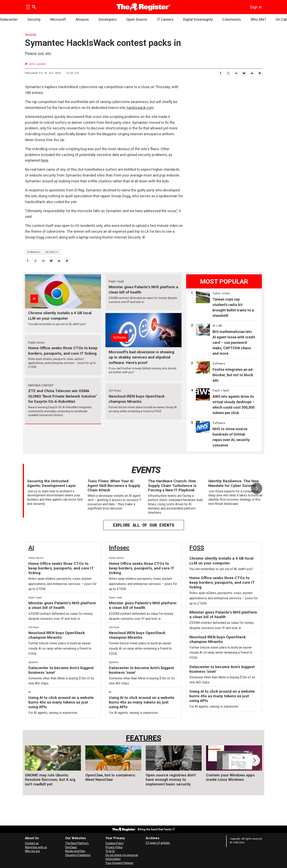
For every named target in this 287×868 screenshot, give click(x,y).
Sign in (256, 7)
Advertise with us (36, 847)
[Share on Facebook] (220, 72)
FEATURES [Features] (144, 738)
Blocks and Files (75, 851)
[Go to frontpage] (144, 7)
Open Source (137, 19)
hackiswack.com (140, 108)
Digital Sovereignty (198, 19)
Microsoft (58, 19)
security (52, 252)
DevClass (71, 847)
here (45, 160)
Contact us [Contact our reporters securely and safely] (32, 843)
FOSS (197, 548)
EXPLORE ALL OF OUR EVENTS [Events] (144, 525)
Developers (108, 19)
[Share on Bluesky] (244, 72)
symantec (34, 252)
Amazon (82, 19)
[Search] (34, 7)
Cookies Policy (115, 843)
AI (31, 548)
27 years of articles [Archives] (158, 843)
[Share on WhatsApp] (260, 72)
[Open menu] (28, 7)
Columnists (232, 19)
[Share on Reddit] (252, 72)
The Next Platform (77, 843)
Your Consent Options (119, 863)
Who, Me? (258, 19)
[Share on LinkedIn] (236, 72)
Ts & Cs (110, 851)
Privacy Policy (114, 847)
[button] (257, 488)
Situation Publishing (78, 855)
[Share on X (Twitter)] (228, 72)
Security (34, 19)
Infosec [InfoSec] (119, 548)
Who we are (32, 851)
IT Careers (165, 19)
